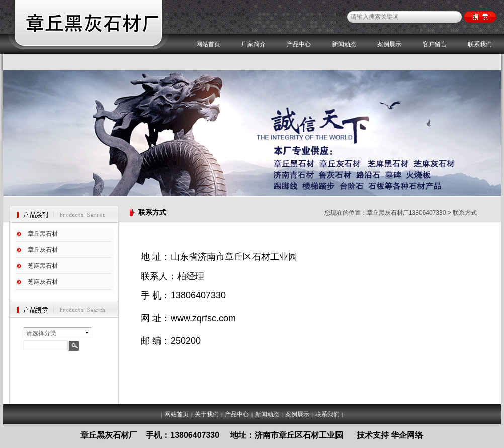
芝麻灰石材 (43, 282)
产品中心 (299, 44)
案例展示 (389, 44)
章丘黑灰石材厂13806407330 (406, 213)
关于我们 (207, 414)
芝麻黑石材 (43, 266)
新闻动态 (344, 44)
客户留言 (435, 44)
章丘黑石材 (43, 234)
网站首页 (208, 44)
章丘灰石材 (43, 250)
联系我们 (480, 44)
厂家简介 (254, 44)
